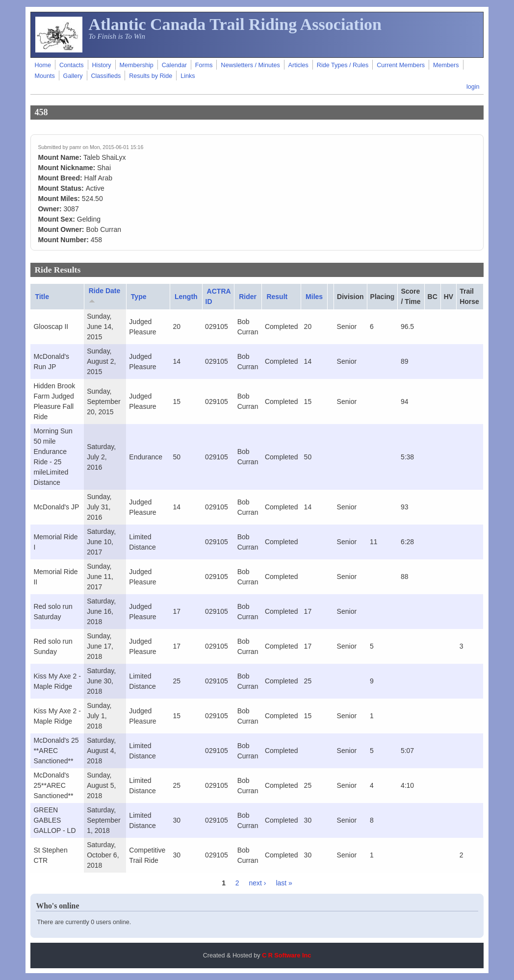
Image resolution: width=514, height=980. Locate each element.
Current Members (401, 65)
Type (139, 297)
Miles (314, 297)
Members (446, 65)
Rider (248, 297)
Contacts (72, 65)
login (473, 87)
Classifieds (106, 76)
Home (43, 65)
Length (186, 297)
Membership (137, 65)
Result (277, 297)
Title (42, 297)
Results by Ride (151, 76)
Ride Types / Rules (343, 65)
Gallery (73, 76)
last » (284, 883)
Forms (204, 65)
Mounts (44, 76)
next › (258, 883)
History (101, 65)
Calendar (174, 65)
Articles (298, 65)
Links (188, 76)
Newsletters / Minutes (250, 65)
